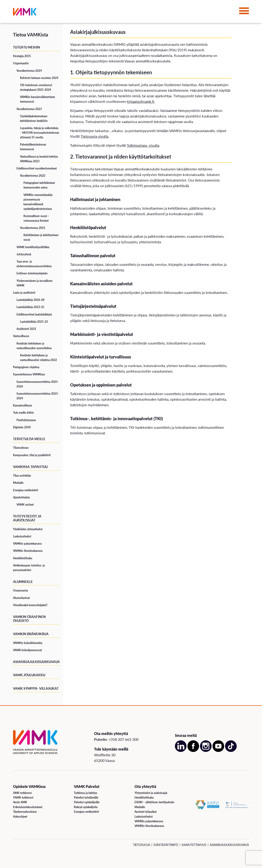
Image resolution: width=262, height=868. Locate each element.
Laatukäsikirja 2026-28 (30, 300)
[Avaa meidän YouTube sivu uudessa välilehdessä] (218, 751)
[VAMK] (25, 13)
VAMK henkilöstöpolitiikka (33, 247)
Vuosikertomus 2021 (33, 228)
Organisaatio (21, 63)
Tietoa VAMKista (31, 35)
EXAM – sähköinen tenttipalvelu (154, 802)
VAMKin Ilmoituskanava (28, 551)
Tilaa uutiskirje (22, 476)
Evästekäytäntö (166, 845)
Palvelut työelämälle (86, 798)
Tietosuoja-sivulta (94, 136)
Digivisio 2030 (22, 427)
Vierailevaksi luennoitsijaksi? (30, 605)
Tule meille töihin (23, 413)
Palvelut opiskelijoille (87, 802)
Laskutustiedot (22, 536)
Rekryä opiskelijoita (86, 807)
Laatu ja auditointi (24, 293)
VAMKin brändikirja (31, 634)
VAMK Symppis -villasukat (36, 688)
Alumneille (23, 582)
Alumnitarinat (21, 598)
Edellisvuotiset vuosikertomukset (37, 168)
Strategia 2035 (22, 56)
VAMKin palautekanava (27, 544)
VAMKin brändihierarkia (28, 643)
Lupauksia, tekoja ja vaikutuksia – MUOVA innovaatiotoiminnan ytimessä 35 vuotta (40, 133)
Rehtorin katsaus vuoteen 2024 (39, 78)
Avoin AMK (20, 802)
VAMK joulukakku (29, 675)
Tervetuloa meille (29, 439)
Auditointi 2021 (26, 329)
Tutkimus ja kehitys (85, 793)
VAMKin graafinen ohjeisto (29, 619)
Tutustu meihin (26, 47)
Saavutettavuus (194, 845)
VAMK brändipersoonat (27, 650)
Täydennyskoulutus (25, 812)
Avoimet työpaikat (146, 812)
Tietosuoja (142, 845)
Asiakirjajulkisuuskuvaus (36, 662)
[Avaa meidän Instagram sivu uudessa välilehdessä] (206, 751)
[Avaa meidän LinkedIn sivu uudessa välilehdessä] (181, 751)
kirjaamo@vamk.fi (141, 101)
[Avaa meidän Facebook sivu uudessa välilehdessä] (193, 751)
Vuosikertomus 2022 (33, 176)
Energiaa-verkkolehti (26, 490)
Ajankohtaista (21, 497)
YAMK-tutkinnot (23, 798)
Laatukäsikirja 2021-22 (34, 322)
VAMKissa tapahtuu (30, 467)
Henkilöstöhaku (23, 558)
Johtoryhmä (24, 254)
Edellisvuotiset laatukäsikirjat (34, 314)
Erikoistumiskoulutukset (28, 807)
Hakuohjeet (20, 817)
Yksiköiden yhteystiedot (28, 529)
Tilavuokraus (21, 448)
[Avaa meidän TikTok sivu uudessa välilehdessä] (231, 751)
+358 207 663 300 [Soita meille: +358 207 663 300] (123, 739)
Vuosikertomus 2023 (29, 109)
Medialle (18, 483)
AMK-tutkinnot (22, 793)
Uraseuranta (20, 590)
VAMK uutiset (25, 505)
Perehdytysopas (26, 420)
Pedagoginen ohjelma (26, 367)
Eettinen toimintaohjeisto (32, 273)
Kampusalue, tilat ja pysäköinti (32, 455)
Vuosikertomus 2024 (29, 71)
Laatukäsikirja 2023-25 (30, 307)
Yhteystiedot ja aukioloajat (27, 518)
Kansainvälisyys (23, 405)
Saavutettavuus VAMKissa (29, 374)
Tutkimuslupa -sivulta (143, 145)
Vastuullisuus (21, 336)
